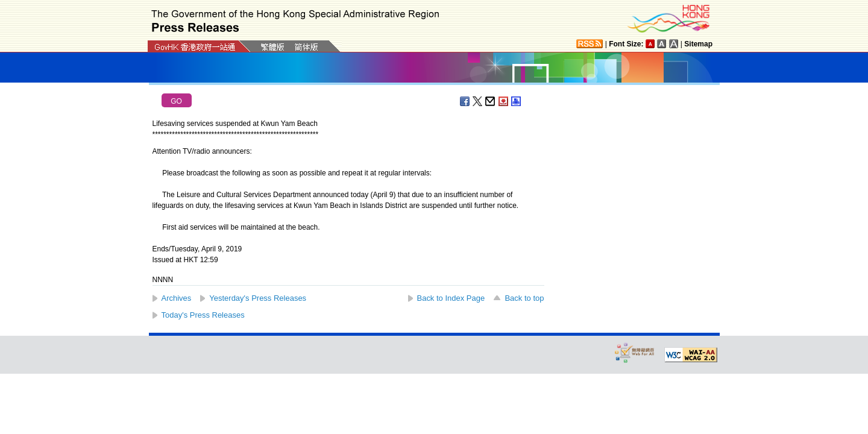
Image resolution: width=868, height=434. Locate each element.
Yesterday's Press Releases (258, 298)
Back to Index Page (451, 298)
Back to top (524, 298)
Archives (177, 298)
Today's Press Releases (203, 315)
